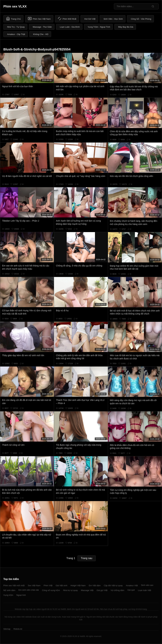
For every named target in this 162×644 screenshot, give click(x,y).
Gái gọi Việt (102, 590)
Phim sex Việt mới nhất (14, 585)
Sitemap (7, 629)
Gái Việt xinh (61, 585)
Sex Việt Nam (34, 585)
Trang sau (87, 558)
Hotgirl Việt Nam (78, 585)
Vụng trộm (8, 595)
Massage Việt (87, 590)
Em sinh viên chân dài (29, 590)
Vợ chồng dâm (117, 590)
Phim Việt (48, 585)
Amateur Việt (132, 585)
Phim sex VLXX (15, 6)
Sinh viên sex (147, 585)
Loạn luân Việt (144, 590)
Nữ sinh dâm (9, 590)
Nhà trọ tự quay (70, 590)
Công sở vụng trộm (51, 590)
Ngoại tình (21, 595)
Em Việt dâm (95, 585)
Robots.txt (18, 629)
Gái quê (131, 590)
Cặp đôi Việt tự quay (113, 585)
